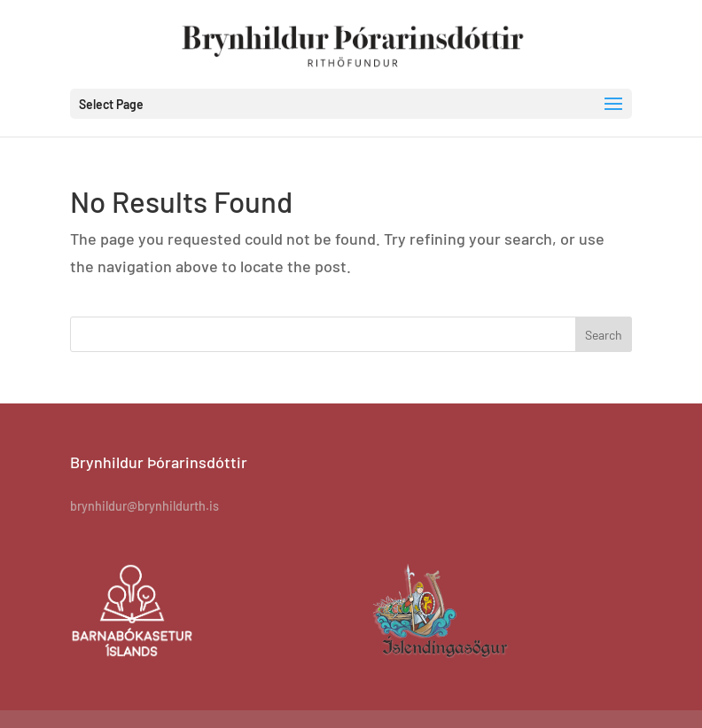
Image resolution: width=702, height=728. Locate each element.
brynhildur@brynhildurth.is (144, 506)
